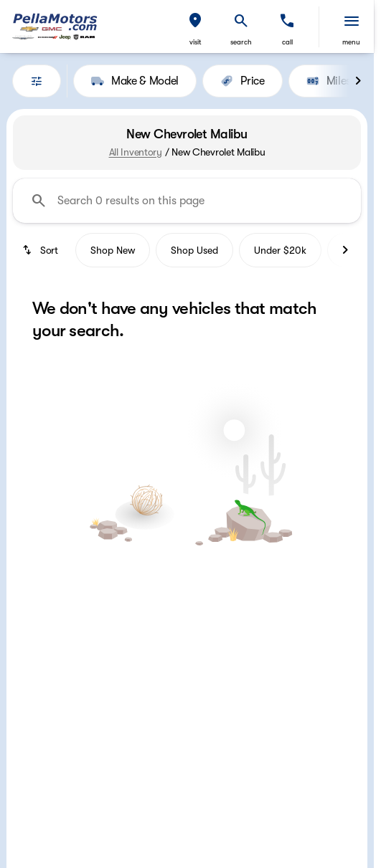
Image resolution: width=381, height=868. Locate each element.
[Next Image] (358, 81)
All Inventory (136, 152)
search (241, 42)
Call (287, 42)
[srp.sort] (41, 250)
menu (351, 42)
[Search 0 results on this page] (187, 201)
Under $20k (280, 250)
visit (196, 42)
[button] (195, 27)
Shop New (113, 250)
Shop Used (194, 250)
